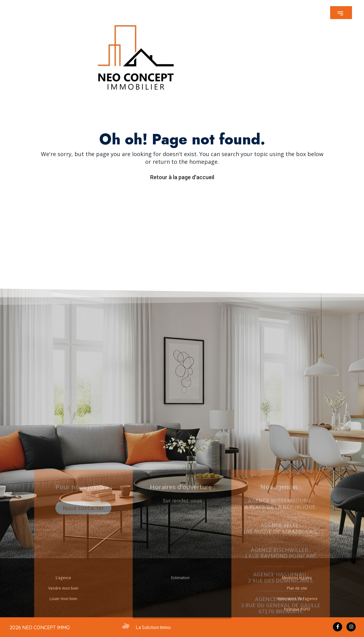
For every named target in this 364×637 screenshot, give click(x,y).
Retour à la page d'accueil (182, 177)
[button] (341, 13)
